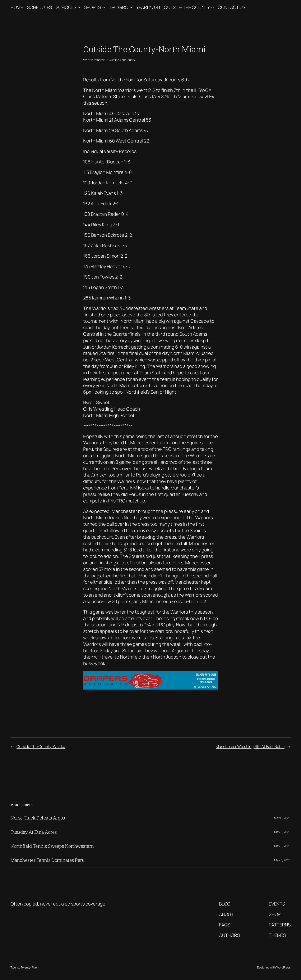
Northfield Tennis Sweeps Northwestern (52, 846)
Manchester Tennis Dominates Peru (47, 860)
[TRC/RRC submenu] (131, 7)
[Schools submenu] (79, 7)
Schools (66, 7)
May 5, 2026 (282, 832)
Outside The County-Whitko (41, 746)
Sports (93, 7)
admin (101, 60)
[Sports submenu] (104, 7)
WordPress (283, 967)
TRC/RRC (119, 7)
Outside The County (187, 7)
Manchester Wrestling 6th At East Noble (250, 746)
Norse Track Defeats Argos (38, 818)
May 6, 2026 (282, 818)
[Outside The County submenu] (212, 7)
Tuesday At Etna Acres (34, 832)
